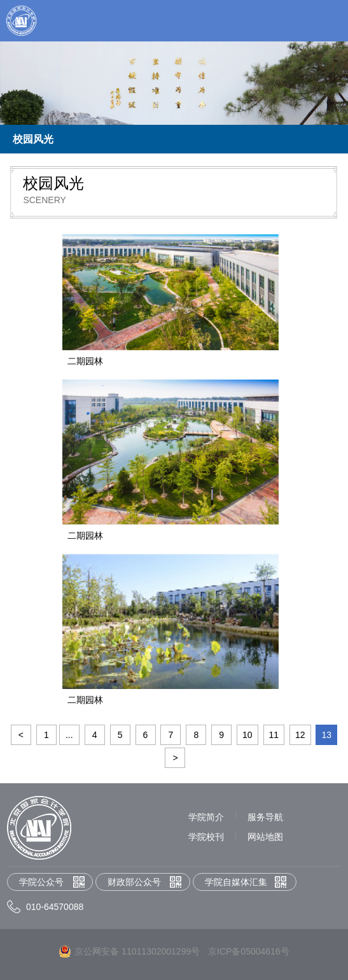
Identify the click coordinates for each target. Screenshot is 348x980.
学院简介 (206, 817)
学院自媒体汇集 (236, 882)
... (69, 735)
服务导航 (265, 817)
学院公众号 (41, 882)
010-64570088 (55, 907)
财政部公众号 (134, 882)
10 (247, 735)
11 (274, 735)
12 (300, 735)
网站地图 (265, 837)
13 (326, 735)
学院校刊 (206, 837)
